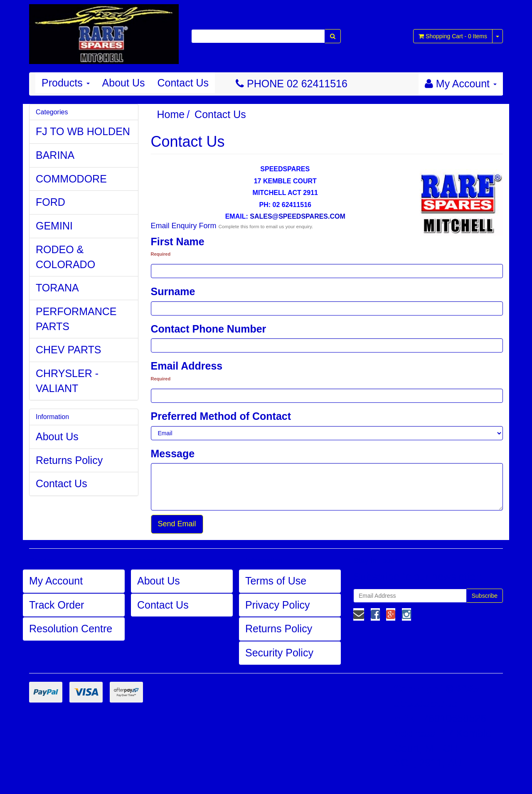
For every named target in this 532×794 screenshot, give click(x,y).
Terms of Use (276, 581)
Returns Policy (69, 460)
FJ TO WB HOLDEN (83, 131)
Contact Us (183, 83)
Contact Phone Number (209, 329)
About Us (124, 83)
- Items (453, 36)
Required (161, 254)
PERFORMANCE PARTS (76, 319)
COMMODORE (71, 179)
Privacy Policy (278, 605)
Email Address (187, 366)
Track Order (57, 605)
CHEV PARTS (68, 350)
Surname (173, 291)
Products (66, 83)
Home (171, 114)
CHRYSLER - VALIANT (67, 381)
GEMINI (54, 226)
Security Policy (279, 653)
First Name (178, 242)
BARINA (55, 155)
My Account (56, 581)
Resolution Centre (71, 629)
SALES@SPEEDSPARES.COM (298, 216)
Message (173, 454)
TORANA (57, 288)
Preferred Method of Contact (221, 416)
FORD (50, 202)
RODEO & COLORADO (65, 257)
